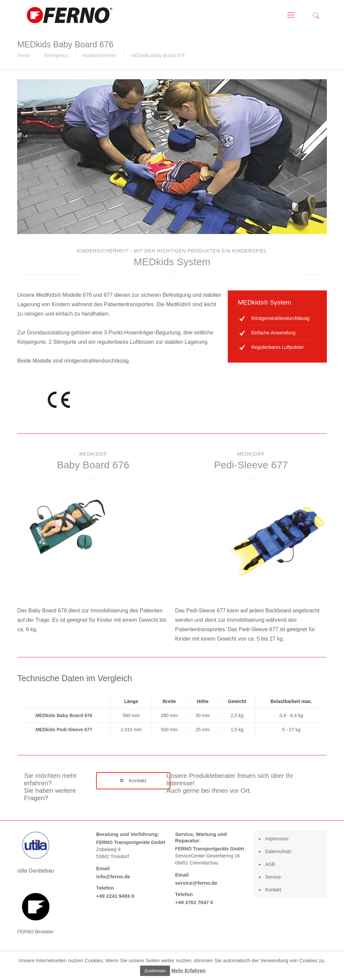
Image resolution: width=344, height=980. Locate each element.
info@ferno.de (113, 876)
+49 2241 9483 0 (115, 896)
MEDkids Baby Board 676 (158, 55)
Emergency (56, 55)
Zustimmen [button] (155, 971)
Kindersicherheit (99, 55)
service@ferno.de (196, 883)
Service (273, 877)
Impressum (277, 839)
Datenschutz (278, 851)
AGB (270, 864)
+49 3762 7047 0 (194, 902)
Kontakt (273, 890)
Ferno (23, 55)
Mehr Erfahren (188, 970)
